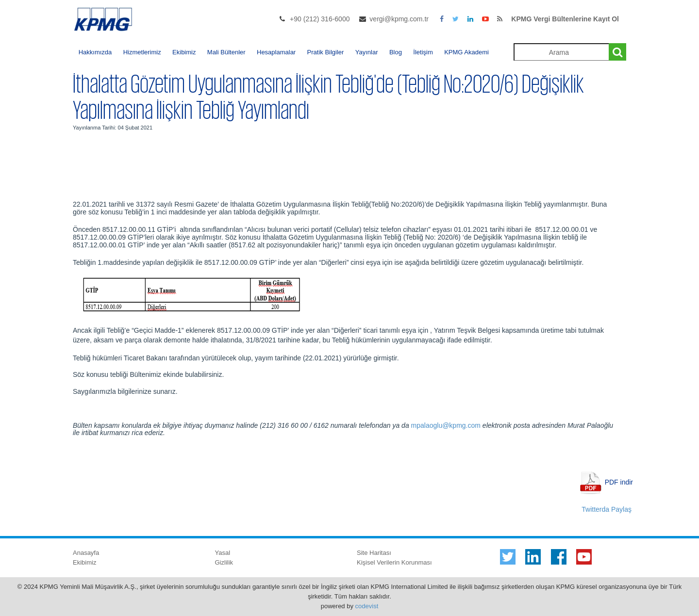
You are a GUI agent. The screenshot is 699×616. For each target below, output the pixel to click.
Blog (396, 52)
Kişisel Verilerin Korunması (394, 562)
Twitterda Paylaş (607, 509)
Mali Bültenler (226, 52)
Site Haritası (374, 553)
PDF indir (619, 482)
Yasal (223, 553)
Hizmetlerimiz (142, 52)
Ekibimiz (184, 52)
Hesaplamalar (276, 52)
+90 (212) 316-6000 (320, 19)
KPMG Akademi (466, 52)
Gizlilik (224, 562)
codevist (367, 606)
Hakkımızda (95, 52)
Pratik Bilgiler (326, 52)
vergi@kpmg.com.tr (399, 19)
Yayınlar (367, 52)
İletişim (423, 52)
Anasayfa (86, 553)
